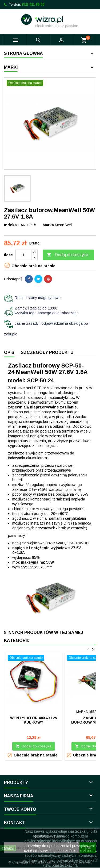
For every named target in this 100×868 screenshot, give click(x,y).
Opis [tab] (9, 352)
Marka (48, 225)
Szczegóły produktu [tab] (47, 352)
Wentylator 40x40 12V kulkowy (34, 720)
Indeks (10, 225)
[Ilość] (23, 255)
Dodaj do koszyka (67, 255)
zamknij (8, 848)
